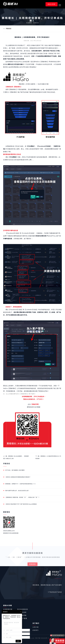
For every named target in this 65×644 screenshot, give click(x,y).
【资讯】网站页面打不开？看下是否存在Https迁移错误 (21, 504)
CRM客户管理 (22, 618)
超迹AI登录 (52, 4)
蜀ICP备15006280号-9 (42, 638)
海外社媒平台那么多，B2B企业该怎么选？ (17, 491)
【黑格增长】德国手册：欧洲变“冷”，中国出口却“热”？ (22, 497)
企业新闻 (29, 23)
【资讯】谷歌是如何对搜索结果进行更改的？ (18, 477)
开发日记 (36, 23)
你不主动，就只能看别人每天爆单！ (15, 470)
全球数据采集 (8, 609)
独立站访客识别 (23, 609)
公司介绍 (36, 627)
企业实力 (36, 630)
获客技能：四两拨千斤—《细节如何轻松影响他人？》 (21, 484)
